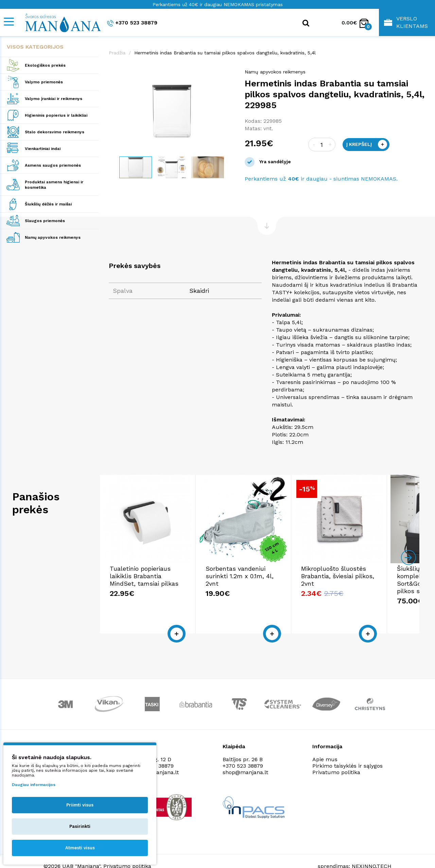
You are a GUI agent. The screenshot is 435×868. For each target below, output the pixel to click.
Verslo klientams (406, 22)
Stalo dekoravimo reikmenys (55, 132)
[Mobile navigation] (8, 22)
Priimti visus (80, 805)
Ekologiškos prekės (45, 65)
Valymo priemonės (44, 82)
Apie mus (325, 744)
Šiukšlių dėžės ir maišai (48, 204)
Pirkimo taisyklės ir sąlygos (347, 751)
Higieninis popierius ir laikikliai (56, 115)
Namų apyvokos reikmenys (53, 237)
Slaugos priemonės (45, 221)
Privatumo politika (336, 757)
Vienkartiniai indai (43, 149)
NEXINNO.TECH (372, 851)
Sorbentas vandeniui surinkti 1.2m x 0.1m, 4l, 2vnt (259, 572)
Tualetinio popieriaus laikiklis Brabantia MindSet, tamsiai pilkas (153, 576)
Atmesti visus (80, 848)
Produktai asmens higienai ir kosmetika (54, 185)
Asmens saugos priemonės (53, 165)
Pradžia (117, 53)
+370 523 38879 (132, 23)
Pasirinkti (80, 826)
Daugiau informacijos (34, 785)
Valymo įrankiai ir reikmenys (54, 99)
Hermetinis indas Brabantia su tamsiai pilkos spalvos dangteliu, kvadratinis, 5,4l (225, 53)
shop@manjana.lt (245, 757)
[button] (228, 75)
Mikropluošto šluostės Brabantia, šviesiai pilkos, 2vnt (360, 576)
